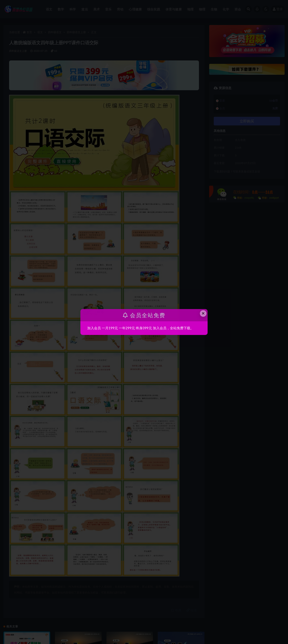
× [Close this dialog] (203, 313)
